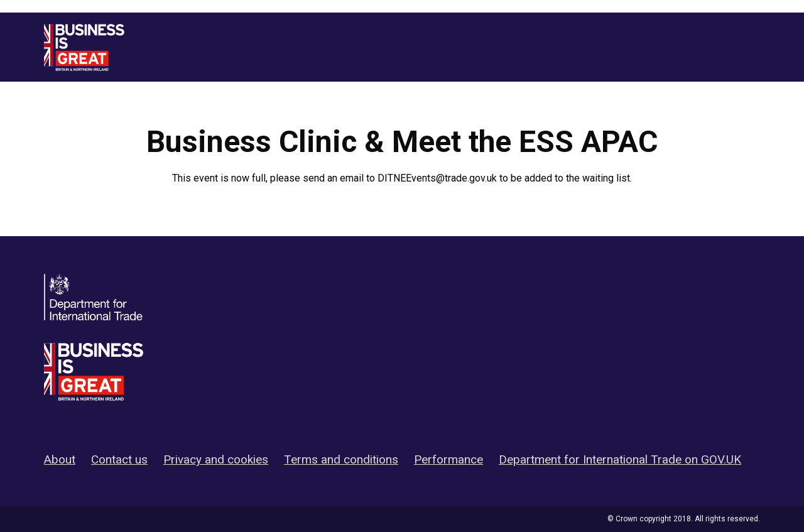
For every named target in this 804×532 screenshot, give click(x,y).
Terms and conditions (341, 459)
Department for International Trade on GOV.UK (620, 459)
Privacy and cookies (216, 459)
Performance (448, 459)
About (60, 459)
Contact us (119, 459)
